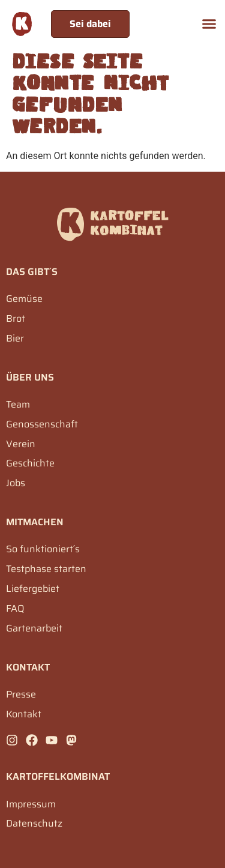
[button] (209, 24)
